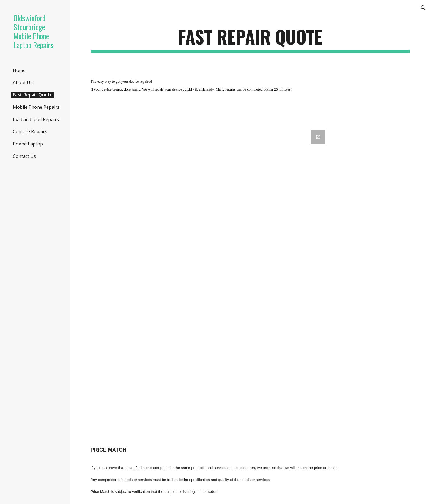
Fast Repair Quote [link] (33, 95)
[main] (250, 39)
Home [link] (19, 70)
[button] (423, 8)
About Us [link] (23, 82)
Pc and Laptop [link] (28, 144)
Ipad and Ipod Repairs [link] (36, 119)
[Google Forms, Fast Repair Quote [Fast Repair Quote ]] (250, 275)
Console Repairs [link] (30, 131)
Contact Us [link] (24, 156)
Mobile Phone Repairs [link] (36, 107)
